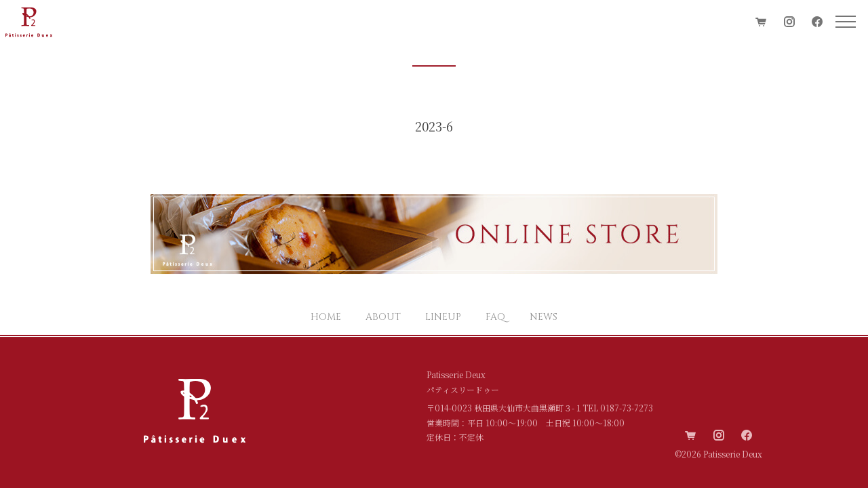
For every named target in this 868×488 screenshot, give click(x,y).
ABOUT (383, 317)
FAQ (495, 317)
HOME (326, 317)
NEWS (544, 317)
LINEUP (443, 317)
